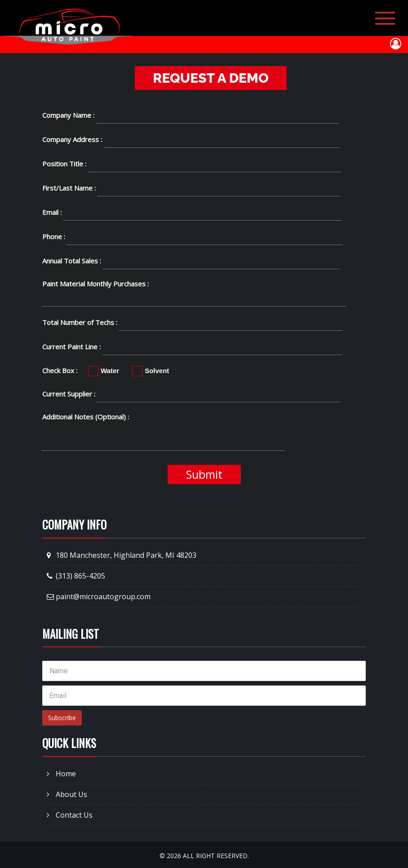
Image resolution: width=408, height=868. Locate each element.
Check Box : (60, 370)
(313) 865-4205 (76, 576)
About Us (67, 794)
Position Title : (64, 164)
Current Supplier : (69, 394)
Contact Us (70, 815)
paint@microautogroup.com (99, 596)
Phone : (54, 236)
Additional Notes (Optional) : (86, 417)
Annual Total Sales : (72, 261)
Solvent (151, 370)
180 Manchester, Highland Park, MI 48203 (122, 555)
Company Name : (68, 115)
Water (104, 370)
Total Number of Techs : (80, 322)
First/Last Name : (69, 188)
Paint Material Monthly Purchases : (95, 284)
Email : (52, 212)
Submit (204, 474)
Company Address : (72, 139)
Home (61, 774)
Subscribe (62, 718)
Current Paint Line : (71, 347)
